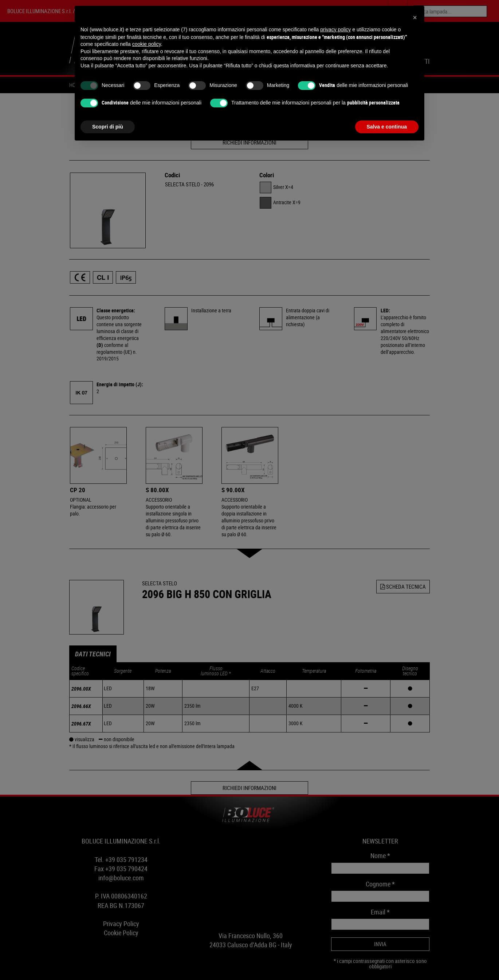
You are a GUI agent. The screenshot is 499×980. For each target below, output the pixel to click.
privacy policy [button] (335, 29)
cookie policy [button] (147, 44)
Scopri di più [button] (108, 127)
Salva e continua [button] (387, 127)
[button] (415, 17)
